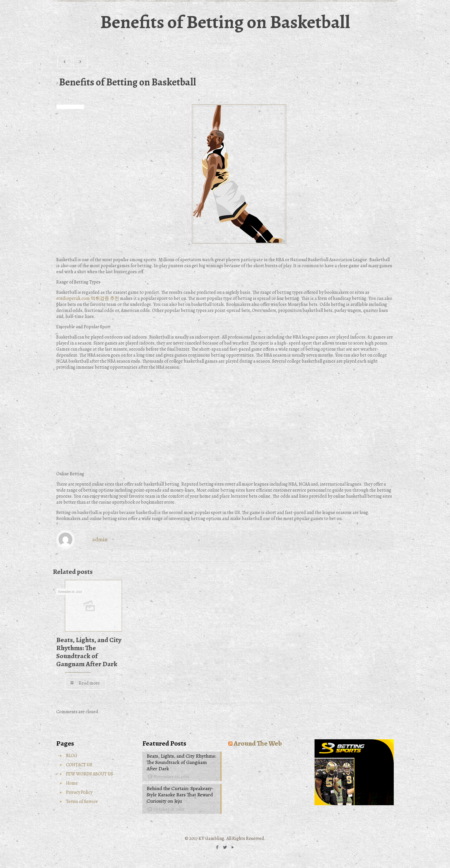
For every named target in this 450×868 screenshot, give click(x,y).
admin (100, 539)
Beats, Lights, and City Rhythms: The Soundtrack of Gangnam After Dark (89, 652)
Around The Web (258, 743)
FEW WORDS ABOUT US (90, 774)
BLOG (72, 756)
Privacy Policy (79, 792)
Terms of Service (82, 801)
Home (72, 783)
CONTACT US (79, 765)
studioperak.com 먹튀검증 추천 (88, 298)
